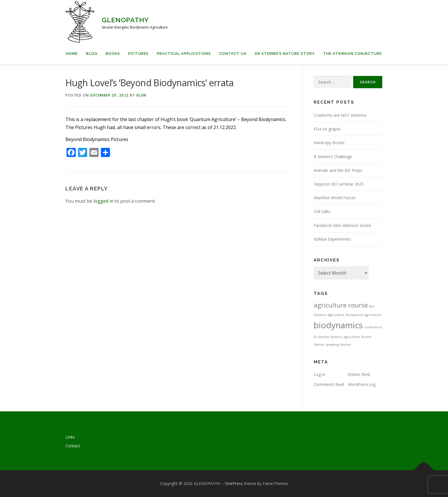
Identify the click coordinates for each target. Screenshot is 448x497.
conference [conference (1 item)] (373, 327)
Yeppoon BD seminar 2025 (339, 184)
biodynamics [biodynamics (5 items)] (338, 325)
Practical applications (184, 54)
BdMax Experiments (332, 239)
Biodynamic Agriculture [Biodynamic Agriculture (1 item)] (363, 315)
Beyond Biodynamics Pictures (97, 139)
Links (70, 437)
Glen (141, 95)
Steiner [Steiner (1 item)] (346, 345)
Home (72, 54)
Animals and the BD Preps (338, 170)
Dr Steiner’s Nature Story (285, 54)
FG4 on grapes (327, 129)
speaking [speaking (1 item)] (332, 345)
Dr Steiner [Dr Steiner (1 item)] (322, 337)
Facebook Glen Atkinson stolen (342, 225)
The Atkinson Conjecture (352, 54)
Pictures (138, 54)
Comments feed (329, 384)
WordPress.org (362, 384)
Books (113, 54)
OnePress (234, 483)
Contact (73, 446)
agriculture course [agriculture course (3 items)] (341, 305)
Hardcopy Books (329, 143)
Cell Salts (322, 211)
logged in (103, 201)
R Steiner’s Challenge (333, 157)
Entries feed (359, 374)
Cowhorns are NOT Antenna (340, 115)
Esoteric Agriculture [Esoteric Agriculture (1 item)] (345, 337)
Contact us (233, 54)
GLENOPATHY (125, 20)
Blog (92, 54)
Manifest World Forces (335, 198)
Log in (319, 374)
